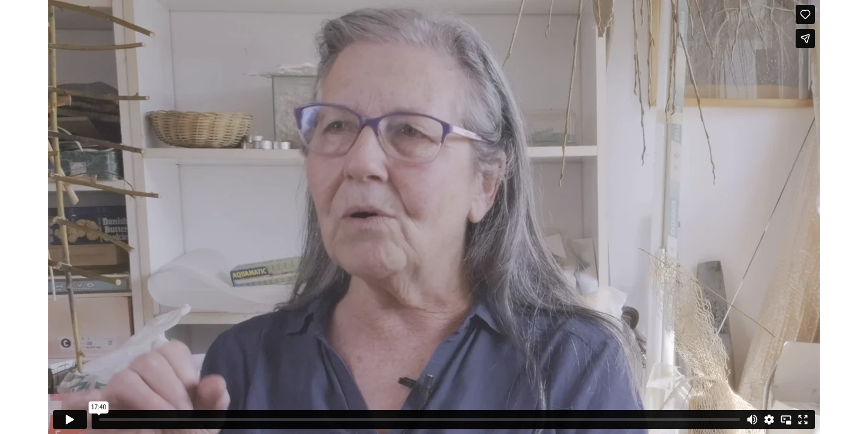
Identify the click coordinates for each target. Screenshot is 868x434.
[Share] (805, 39)
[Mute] (752, 420)
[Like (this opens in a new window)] (805, 14)
